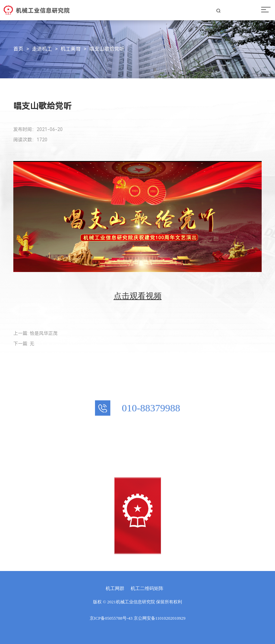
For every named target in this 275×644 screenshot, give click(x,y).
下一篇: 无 (24, 344)
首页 (18, 49)
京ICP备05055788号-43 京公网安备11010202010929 (137, 618)
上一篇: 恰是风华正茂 (35, 333)
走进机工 (42, 49)
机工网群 (115, 588)
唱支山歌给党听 (107, 49)
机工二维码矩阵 (147, 588)
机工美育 (71, 49)
